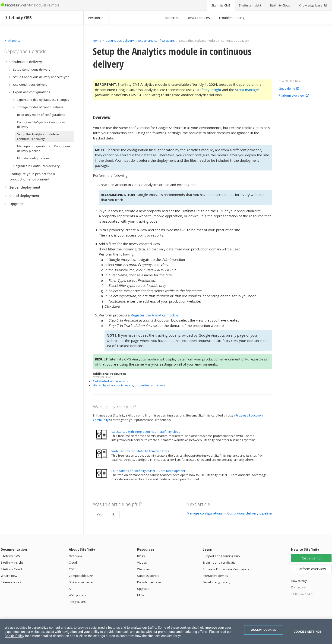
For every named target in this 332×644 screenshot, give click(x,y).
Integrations (77, 602)
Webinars (144, 569)
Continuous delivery (120, 41)
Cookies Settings (308, 632)
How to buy (299, 581)
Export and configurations (157, 41)
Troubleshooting (231, 18)
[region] (166, 632)
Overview (76, 556)
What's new (9, 576)
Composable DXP (81, 576)
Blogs (141, 556)
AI (70, 589)
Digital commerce (81, 582)
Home (97, 41)
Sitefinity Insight (208, 90)
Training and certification (220, 562)
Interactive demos (215, 576)
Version (96, 18)
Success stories (148, 576)
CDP (72, 569)
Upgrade (143, 589)
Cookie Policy (14, 636)
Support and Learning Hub (221, 556)
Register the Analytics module (155, 315)
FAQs (141, 595)
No (114, 514)
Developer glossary (217, 582)
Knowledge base (149, 582)
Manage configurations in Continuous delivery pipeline (229, 513)
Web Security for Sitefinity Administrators (140, 451)
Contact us (298, 587)
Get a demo (289, 89)
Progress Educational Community (226, 569)
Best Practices (198, 18)
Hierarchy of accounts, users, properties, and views (129, 385)
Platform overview (294, 96)
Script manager (247, 90)
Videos (142, 562)
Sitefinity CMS (10, 556)
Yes (99, 514)
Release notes (11, 582)
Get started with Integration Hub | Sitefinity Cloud (146, 432)
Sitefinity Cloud (11, 569)
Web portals (77, 595)
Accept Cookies (264, 630)
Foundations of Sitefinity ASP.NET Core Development (148, 471)
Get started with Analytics (111, 381)
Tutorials (171, 18)
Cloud (73, 562)
